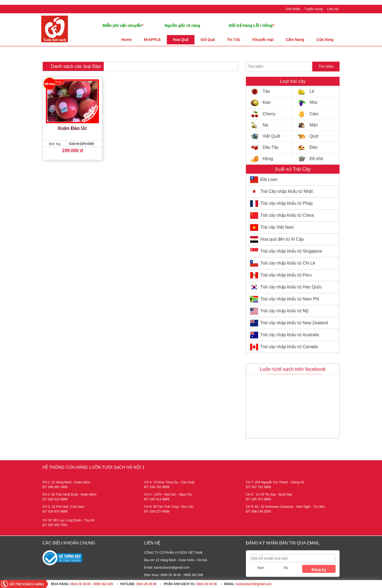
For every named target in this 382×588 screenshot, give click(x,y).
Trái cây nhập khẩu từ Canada (289, 347)
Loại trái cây (293, 81)
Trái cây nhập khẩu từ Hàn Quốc (291, 287)
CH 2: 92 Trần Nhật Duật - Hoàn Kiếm (69, 495)
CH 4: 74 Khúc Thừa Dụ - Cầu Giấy (169, 482)
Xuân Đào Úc (72, 128)
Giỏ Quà (208, 40)
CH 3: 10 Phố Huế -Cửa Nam (63, 507)
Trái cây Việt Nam (277, 227)
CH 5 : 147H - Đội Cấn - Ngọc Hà (168, 495)
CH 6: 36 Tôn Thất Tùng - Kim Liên (169, 507)
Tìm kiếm (326, 66)
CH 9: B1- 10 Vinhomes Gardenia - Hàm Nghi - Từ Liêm (285, 507)
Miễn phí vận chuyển (123, 25)
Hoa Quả (181, 40)
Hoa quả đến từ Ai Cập (282, 239)
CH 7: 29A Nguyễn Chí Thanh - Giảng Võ (275, 482)
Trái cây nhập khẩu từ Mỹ (284, 311)
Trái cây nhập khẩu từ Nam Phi (290, 299)
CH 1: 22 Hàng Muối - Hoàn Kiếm (66, 482)
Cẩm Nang (295, 40)
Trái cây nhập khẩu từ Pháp (286, 203)
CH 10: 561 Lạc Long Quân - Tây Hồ (68, 520)
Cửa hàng (325, 40)
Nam (261, 568)
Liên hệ (333, 9)
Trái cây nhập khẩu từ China (287, 215)
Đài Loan (269, 179)
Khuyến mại (263, 40)
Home (126, 40)
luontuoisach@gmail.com (254, 584)
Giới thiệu (293, 9)
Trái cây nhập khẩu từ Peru (286, 275)
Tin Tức (234, 40)
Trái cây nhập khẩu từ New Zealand (294, 323)
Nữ (286, 568)
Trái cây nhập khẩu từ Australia (290, 335)
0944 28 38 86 (146, 584)
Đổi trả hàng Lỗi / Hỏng (251, 25)
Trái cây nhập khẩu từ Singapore (291, 251)
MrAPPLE (152, 40)
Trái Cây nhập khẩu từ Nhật (286, 191)
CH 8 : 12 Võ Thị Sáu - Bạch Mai (269, 495)
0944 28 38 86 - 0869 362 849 (92, 584)
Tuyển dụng (314, 9)
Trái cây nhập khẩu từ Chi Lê (288, 263)
